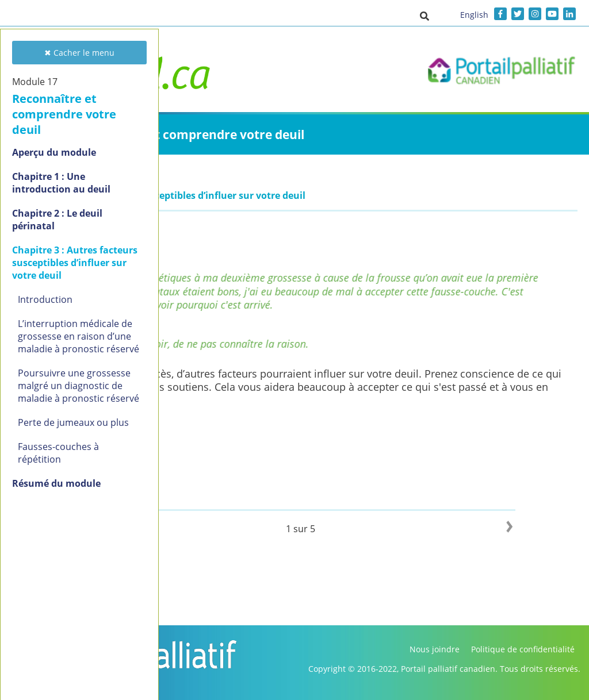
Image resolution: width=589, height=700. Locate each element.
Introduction (45, 299)
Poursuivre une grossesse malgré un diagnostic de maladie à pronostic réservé (79, 386)
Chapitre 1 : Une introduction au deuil (61, 183)
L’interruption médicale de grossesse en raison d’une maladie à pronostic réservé (79, 336)
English (474, 15)
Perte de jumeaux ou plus (73, 422)
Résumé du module (56, 483)
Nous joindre (435, 649)
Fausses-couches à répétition (58, 453)
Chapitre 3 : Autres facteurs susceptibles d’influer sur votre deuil (75, 263)
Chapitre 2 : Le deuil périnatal (57, 220)
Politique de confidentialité (523, 649)
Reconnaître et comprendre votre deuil (64, 114)
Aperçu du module (54, 152)
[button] (424, 16)
